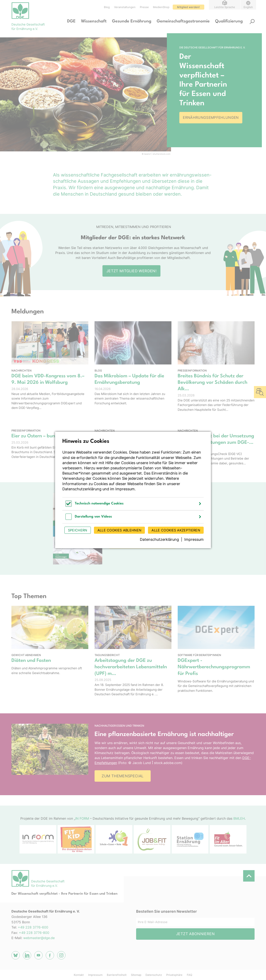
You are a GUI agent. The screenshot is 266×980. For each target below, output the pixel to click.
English (248, 7)
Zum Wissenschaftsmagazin (142, 543)
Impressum (95, 975)
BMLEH (239, 818)
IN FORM (82, 818)
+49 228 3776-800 (34, 933)
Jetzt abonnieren (195, 934)
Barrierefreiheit (117, 975)
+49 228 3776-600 (33, 927)
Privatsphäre (174, 975)
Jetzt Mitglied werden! (131, 271)
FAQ (190, 975)
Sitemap (136, 975)
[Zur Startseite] (28, 17)
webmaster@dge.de (39, 938)
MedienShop (161, 7)
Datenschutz (154, 975)
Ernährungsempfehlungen (211, 118)
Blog (107, 7)
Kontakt (79, 975)
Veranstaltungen (125, 7)
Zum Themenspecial (123, 776)
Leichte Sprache (225, 7)
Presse (144, 7)
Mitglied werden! (188, 7)
